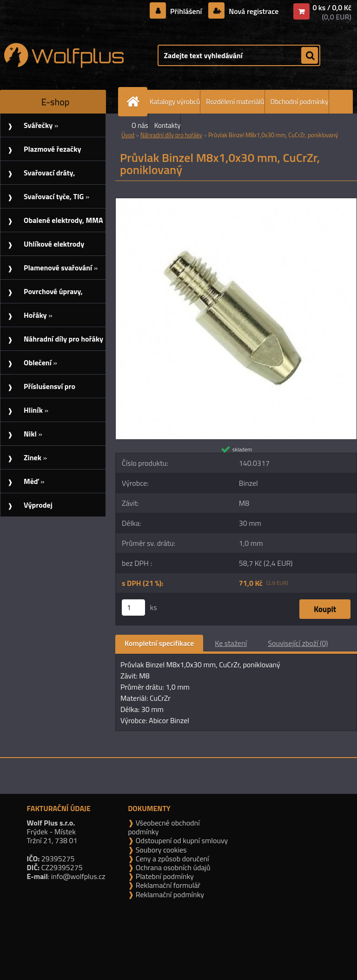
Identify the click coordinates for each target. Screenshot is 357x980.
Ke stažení (231, 643)
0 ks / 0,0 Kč (332, 7)
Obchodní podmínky (300, 102)
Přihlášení (186, 11)
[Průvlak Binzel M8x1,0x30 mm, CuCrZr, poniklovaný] (236, 202)
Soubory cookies (160, 850)
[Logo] (64, 55)
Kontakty (168, 125)
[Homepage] (135, 102)
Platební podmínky (164, 876)
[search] (310, 56)
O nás (140, 125)
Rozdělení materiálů (235, 102)
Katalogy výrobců (175, 102)
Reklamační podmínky (169, 894)
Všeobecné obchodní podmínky (164, 827)
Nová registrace (253, 11)
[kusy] (133, 607)
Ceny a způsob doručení (171, 859)
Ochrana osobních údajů (172, 867)
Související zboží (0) (298, 643)
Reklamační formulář (167, 885)
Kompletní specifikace (159, 643)
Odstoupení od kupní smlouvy (181, 840)
